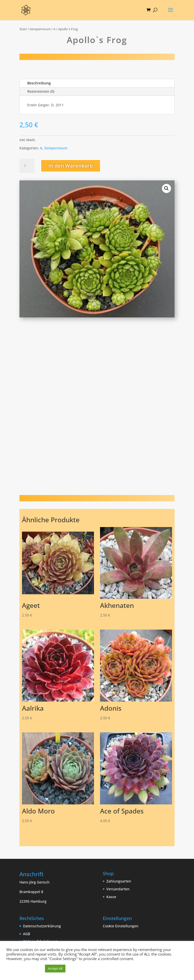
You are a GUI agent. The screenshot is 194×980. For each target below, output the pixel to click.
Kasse (111, 897)
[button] (166, 188)
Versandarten (118, 889)
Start (23, 29)
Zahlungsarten (119, 881)
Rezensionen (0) (41, 91)
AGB (27, 934)
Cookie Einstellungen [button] (121, 926)
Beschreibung (39, 83)
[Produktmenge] (27, 166)
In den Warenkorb (71, 166)
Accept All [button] (55, 968)
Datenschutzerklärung (42, 926)
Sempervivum (40, 29)
